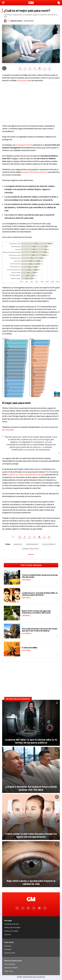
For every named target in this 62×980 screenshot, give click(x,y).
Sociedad (27, 634)
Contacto (8, 949)
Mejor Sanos (9, 971)
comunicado (9, 430)
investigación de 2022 (24, 145)
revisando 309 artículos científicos (35, 172)
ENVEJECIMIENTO (49, 544)
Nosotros (8, 946)
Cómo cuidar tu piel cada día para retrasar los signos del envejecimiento (31, 835)
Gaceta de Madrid (11, 968)
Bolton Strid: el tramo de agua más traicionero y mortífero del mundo (36, 612)
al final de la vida (23, 80)
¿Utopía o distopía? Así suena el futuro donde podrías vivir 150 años (31, 788)
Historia (26, 580)
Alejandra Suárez (16, 21)
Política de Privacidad (12, 928)
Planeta (26, 616)
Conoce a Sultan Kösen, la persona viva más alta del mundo (40, 576)
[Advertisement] (31, 103)
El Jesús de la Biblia (30, 648)
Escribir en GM (10, 953)
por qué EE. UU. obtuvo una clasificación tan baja (25, 475)
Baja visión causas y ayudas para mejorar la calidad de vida (31, 882)
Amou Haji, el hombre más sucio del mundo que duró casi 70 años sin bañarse (40, 630)
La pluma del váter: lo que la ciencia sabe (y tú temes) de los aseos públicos (31, 741)
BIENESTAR (18, 544)
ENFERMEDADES (32, 544)
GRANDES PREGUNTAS (31, 549)
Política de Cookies (11, 931)
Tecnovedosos (10, 964)
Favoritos (8, 935)
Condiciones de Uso (12, 924)
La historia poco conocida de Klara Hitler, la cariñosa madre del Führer (40, 594)
